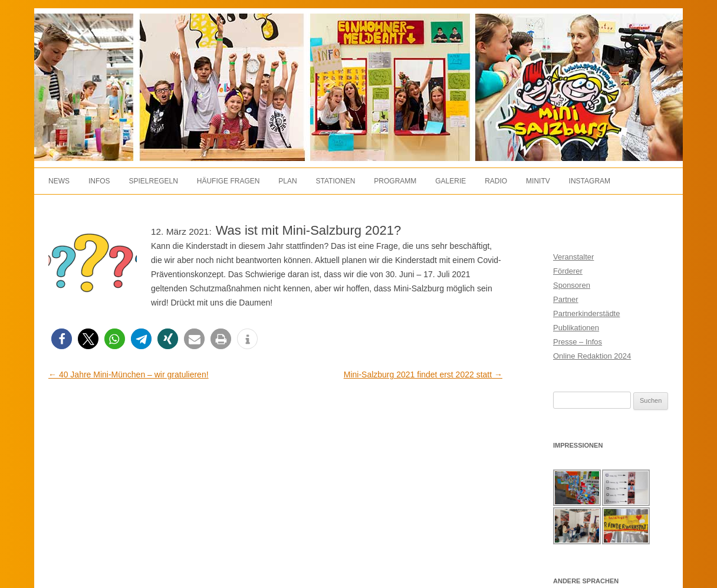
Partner (566, 299)
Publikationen (576, 328)
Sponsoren (572, 285)
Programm (395, 181)
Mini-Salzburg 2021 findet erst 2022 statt (423, 375)
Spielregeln (153, 181)
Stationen (336, 181)
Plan (287, 181)
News (59, 181)
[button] (62, 339)
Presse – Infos (578, 342)
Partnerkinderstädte (586, 313)
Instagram (590, 181)
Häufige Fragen (228, 181)
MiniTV (538, 181)
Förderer (568, 271)
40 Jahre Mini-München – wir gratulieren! (129, 375)
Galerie (450, 181)
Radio (496, 181)
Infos (99, 181)
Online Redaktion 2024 (592, 356)
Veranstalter (573, 257)
